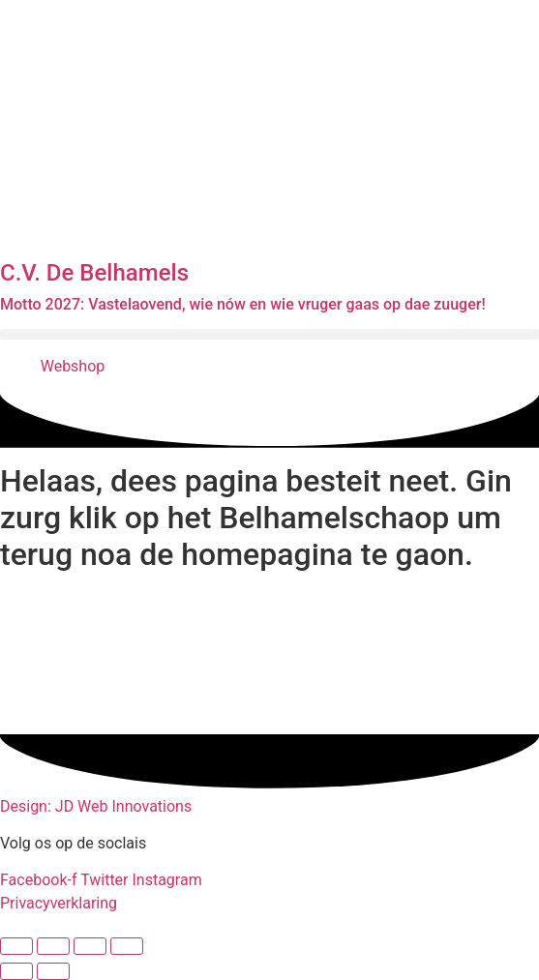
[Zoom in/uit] (16, 946)
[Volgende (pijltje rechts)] (53, 971)
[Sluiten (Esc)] (127, 946)
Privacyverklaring (59, 903)
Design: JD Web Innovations (96, 806)
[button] (269, 334)
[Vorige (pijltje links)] (16, 971)
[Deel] (90, 946)
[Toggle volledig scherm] (53, 946)
